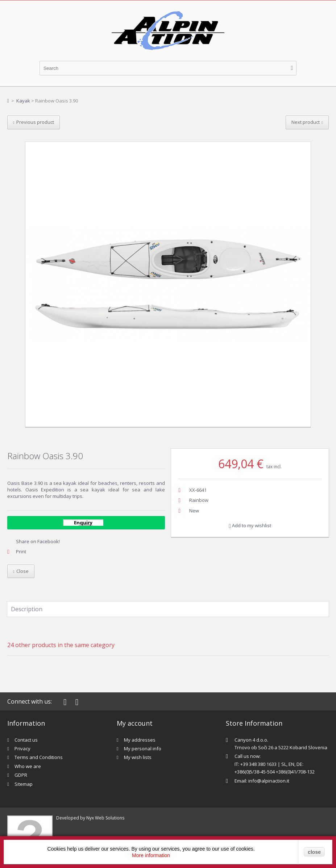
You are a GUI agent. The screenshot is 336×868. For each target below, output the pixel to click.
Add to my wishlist (250, 525)
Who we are (28, 766)
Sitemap (24, 784)
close (314, 852)
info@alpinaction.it (269, 781)
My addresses (140, 740)
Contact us (26, 740)
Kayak (23, 101)
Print (21, 552)
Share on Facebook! (38, 541)
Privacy (22, 749)
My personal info (143, 749)
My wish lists (138, 757)
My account (135, 723)
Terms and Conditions (39, 757)
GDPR (21, 775)
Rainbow (199, 500)
